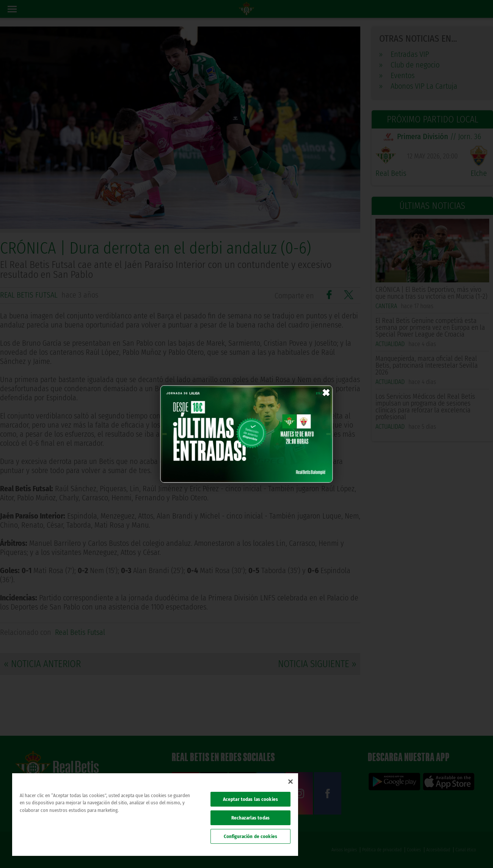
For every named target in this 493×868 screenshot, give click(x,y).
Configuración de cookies (250, 836)
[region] (155, 815)
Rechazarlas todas (250, 818)
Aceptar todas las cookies (250, 799)
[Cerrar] (290, 782)
